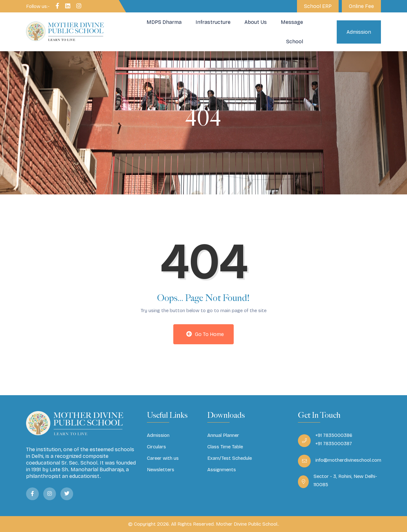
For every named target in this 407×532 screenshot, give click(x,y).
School (295, 42)
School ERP (318, 6)
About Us (256, 22)
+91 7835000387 (334, 444)
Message (292, 22)
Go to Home (205, 334)
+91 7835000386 (334, 435)
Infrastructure (213, 22)
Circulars (156, 447)
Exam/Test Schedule (230, 458)
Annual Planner (223, 435)
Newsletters (161, 470)
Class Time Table (225, 447)
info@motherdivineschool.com (348, 460)
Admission (359, 32)
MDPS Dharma (164, 22)
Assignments (222, 470)
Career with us (163, 458)
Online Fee (361, 6)
